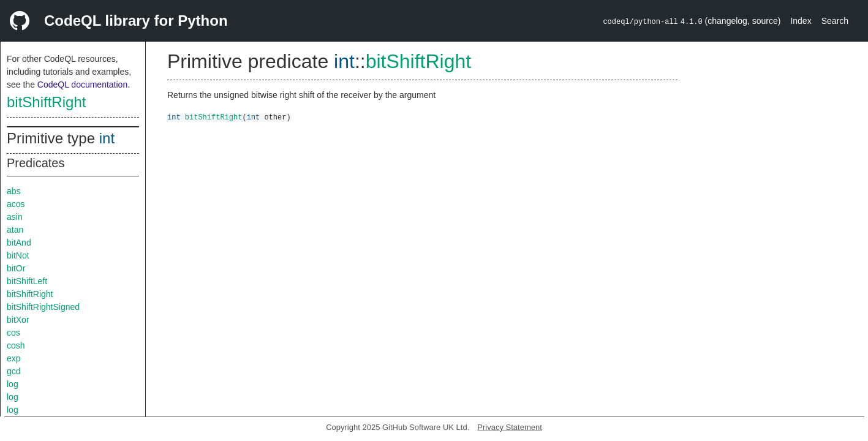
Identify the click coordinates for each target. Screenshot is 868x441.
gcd (14, 371)
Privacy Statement (510, 427)
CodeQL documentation (82, 85)
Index (801, 21)
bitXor (18, 320)
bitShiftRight (46, 102)
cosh (16, 345)
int (107, 138)
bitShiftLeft (27, 281)
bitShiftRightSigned (43, 307)
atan (15, 230)
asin (15, 217)
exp (14, 358)
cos (13, 333)
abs (14, 191)
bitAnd (19, 243)
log (13, 384)
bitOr (16, 268)
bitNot (18, 255)
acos (16, 204)
